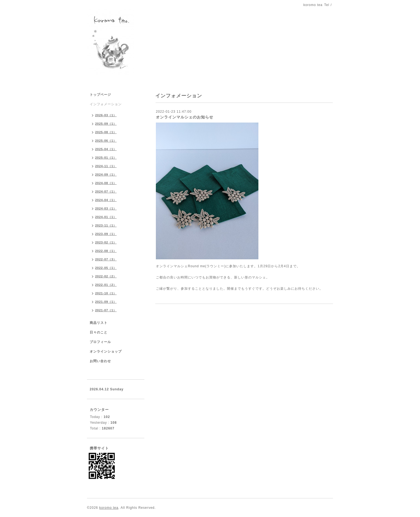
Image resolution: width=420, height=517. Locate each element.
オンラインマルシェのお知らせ (185, 117)
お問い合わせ (100, 361)
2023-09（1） (106, 234)
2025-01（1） (106, 158)
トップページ (100, 95)
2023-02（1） (106, 242)
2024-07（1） (106, 191)
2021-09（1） (106, 302)
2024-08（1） (106, 183)
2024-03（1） (106, 208)
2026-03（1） (106, 115)
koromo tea (109, 508)
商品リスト (99, 323)
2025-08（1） (106, 132)
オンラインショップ (106, 352)
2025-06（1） (106, 141)
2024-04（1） (106, 200)
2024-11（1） (106, 166)
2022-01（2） (106, 285)
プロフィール (100, 342)
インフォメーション (106, 104)
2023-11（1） (106, 225)
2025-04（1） (106, 149)
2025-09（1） (106, 124)
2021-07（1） (106, 310)
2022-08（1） (106, 251)
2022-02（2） (106, 276)
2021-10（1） (106, 293)
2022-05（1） (106, 268)
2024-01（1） (106, 217)
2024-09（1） (106, 175)
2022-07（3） (106, 259)
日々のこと (99, 332)
